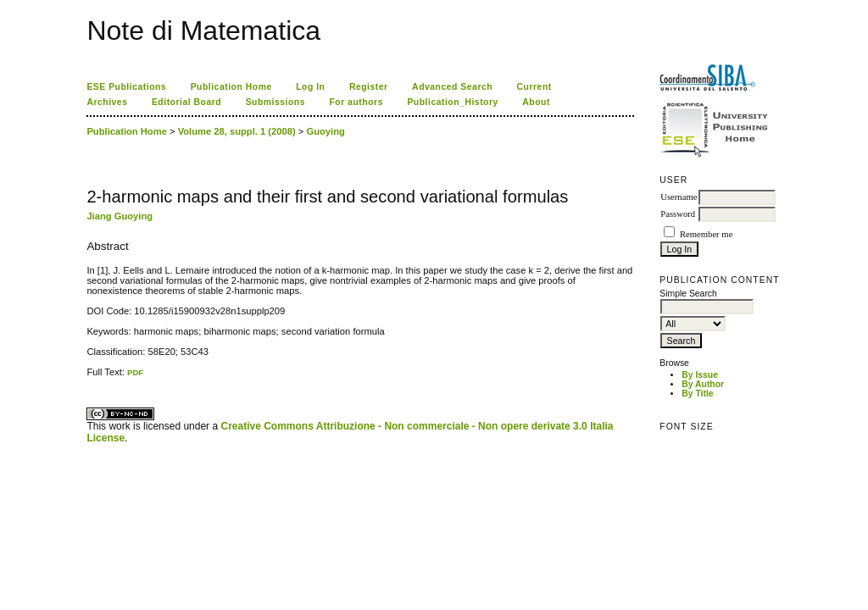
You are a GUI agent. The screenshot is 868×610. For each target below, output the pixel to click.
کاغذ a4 (88, 377)
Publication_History (452, 102)
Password (678, 214)
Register (369, 87)
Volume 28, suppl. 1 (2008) (237, 131)
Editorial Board (186, 102)
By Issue (700, 375)
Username (679, 197)
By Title (697, 394)
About (536, 102)
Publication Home (231, 87)
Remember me (706, 234)
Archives (107, 102)
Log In (310, 87)
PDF (135, 372)
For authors (356, 102)
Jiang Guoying (120, 216)
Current (534, 87)
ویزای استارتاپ (92, 377)
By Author (703, 384)
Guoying (325, 131)
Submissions (275, 102)
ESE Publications (126, 87)
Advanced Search (452, 87)
